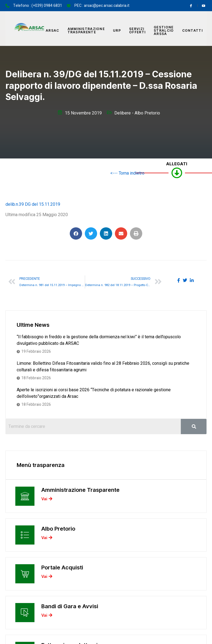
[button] (76, 233)
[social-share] (179, 280)
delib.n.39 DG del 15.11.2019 (33, 204)
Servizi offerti (137, 30)
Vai (47, 499)
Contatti (192, 30)
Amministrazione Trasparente (86, 30)
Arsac (53, 30)
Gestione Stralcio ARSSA (164, 30)
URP (117, 30)
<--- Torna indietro (127, 173)
